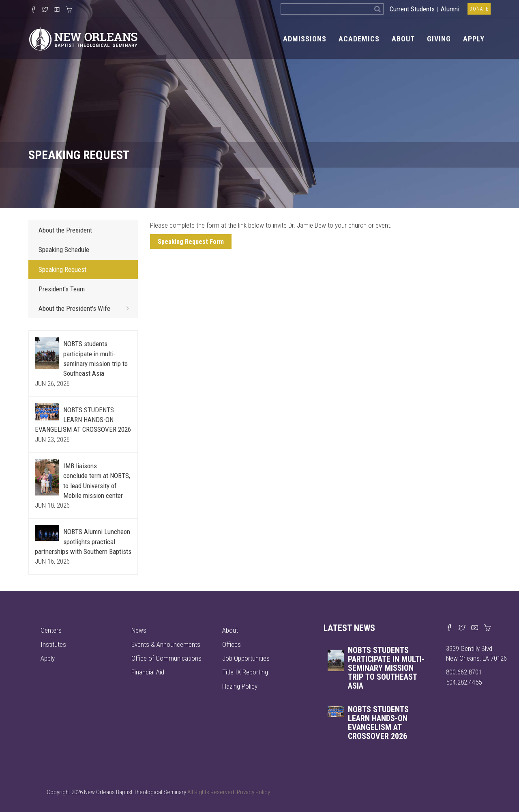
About (403, 39)
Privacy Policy (253, 792)
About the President (65, 230)
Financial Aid (148, 672)
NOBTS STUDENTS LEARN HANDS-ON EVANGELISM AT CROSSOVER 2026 (83, 420)
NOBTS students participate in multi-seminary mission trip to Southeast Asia (386, 668)
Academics (359, 39)
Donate (479, 9)
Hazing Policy (240, 686)
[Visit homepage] (83, 38)
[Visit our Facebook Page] (33, 10)
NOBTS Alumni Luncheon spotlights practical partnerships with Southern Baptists (83, 542)
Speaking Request (62, 269)
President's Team (62, 289)
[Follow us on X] (45, 10)
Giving (439, 39)
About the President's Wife (86, 308)
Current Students (412, 9)
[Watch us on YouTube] (57, 10)
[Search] (378, 9)
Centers (51, 630)
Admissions (305, 39)
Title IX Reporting (245, 672)
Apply (474, 39)
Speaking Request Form (191, 242)
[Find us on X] (462, 628)
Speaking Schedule (64, 250)
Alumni (450, 9)
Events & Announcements (166, 644)
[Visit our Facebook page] (449, 628)
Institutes (53, 644)
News (139, 630)
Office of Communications (166, 658)
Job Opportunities (246, 658)
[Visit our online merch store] (69, 10)
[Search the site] (326, 9)
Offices (232, 644)
